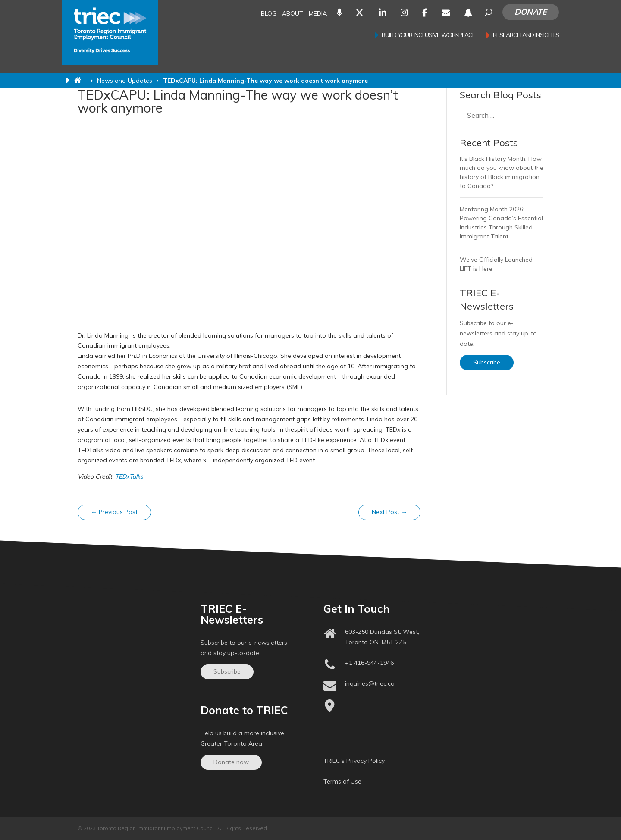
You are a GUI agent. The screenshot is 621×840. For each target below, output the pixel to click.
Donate (531, 12)
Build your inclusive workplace (428, 35)
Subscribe (487, 362)
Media (318, 14)
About (293, 14)
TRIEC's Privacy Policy (354, 761)
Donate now (231, 762)
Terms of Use (342, 781)
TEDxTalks (129, 476)
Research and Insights (526, 35)
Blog (269, 14)
